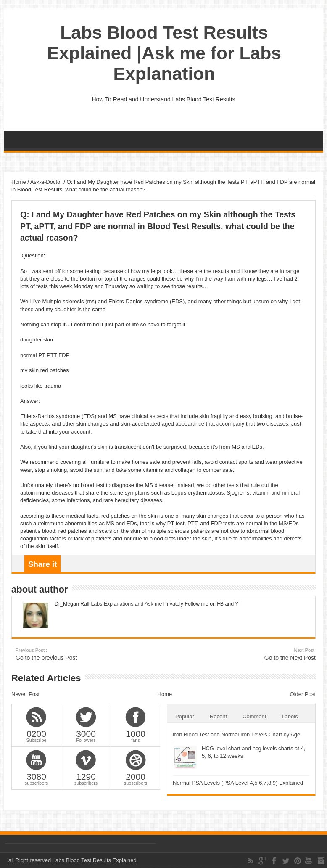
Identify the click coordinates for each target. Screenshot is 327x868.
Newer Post (25, 694)
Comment (254, 716)
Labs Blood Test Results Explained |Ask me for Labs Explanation (164, 53)
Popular (185, 716)
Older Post (303, 694)
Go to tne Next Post (264, 654)
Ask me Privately (164, 604)
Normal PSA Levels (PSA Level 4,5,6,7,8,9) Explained (238, 783)
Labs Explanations (111, 604)
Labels (290, 716)
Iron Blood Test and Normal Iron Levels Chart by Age (236, 734)
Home (19, 182)
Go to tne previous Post (67, 654)
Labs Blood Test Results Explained (95, 860)
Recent (218, 716)
